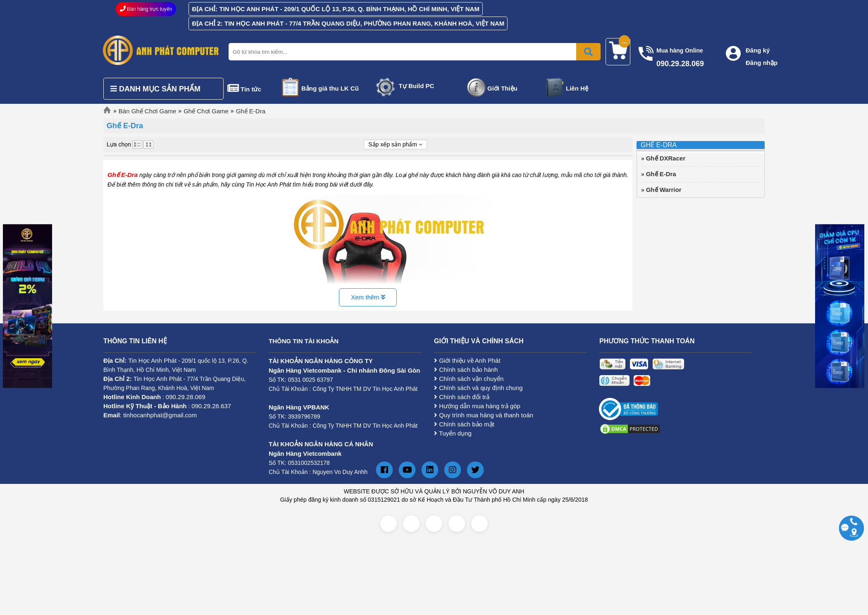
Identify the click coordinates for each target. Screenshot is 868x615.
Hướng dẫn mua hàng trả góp (477, 406)
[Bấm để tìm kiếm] (588, 52)
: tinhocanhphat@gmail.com (150, 415)
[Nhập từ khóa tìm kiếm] (413, 52)
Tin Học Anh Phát (152, 360)
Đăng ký (758, 50)
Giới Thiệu (502, 88)
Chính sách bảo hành (466, 370)
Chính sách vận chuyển (469, 379)
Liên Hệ (577, 88)
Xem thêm (368, 297)
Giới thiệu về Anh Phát (467, 360)
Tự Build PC (417, 86)
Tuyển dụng (453, 433)
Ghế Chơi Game (206, 111)
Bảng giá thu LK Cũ (330, 88)
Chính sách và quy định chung (478, 388)
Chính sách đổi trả (462, 397)
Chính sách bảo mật (464, 424)
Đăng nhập (762, 63)
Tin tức (251, 89)
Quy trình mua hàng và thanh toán (484, 415)
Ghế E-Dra (251, 111)
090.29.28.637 (211, 406)
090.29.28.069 (186, 397)
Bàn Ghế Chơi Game (148, 111)
